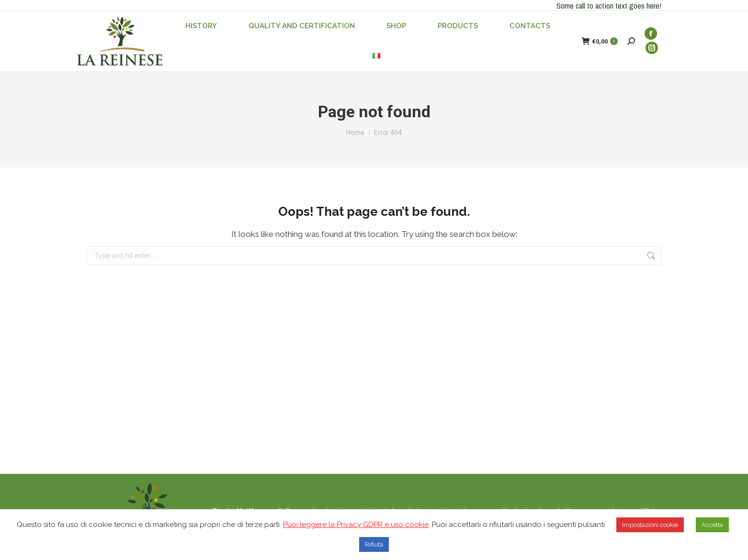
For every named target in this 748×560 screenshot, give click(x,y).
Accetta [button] (712, 525)
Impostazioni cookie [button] (650, 525)
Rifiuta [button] (374, 544)
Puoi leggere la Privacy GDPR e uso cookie (356, 525)
